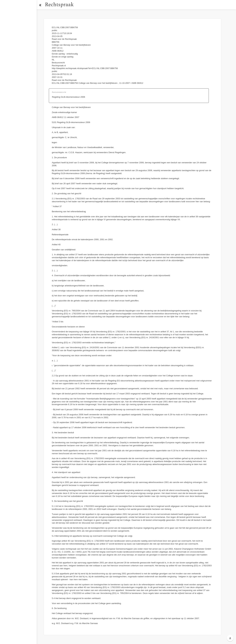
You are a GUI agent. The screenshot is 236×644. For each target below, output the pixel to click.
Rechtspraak (59, 5)
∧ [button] (230, 638)
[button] (40, 5)
